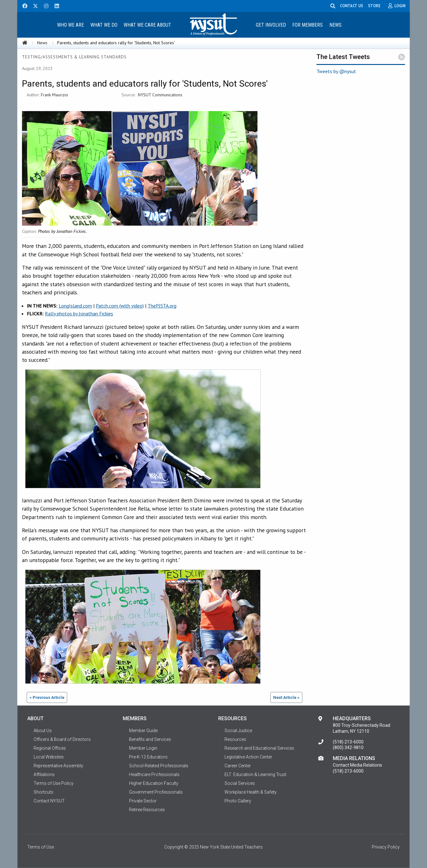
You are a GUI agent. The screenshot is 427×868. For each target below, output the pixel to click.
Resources (235, 739)
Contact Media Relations (357, 765)
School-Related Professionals (159, 766)
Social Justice (238, 731)
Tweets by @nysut (336, 71)
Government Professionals (156, 792)
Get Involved (271, 25)
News (335, 25)
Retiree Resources (147, 810)
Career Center (238, 766)
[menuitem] (70, 25)
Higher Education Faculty (154, 783)
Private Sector (143, 801)
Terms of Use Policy (54, 783)
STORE (374, 6)
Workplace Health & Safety (251, 792)
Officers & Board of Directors (62, 739)
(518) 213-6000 (348, 742)
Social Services (240, 783)
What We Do (104, 25)
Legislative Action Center (248, 757)
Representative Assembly (58, 766)
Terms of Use (41, 847)
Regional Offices (50, 748)
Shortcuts (43, 792)
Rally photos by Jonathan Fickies (79, 313)
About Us (43, 731)
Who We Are (70, 25)
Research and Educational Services (259, 748)
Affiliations (44, 774)
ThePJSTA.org (162, 306)
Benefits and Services (150, 739)
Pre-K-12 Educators (148, 757)
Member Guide (143, 731)
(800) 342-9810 (348, 747)
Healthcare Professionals (154, 774)
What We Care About (147, 25)
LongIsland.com (75, 306)
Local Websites (49, 757)
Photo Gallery (238, 801)
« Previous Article (47, 697)
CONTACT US (351, 6)
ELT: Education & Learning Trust (255, 774)
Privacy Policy (386, 847)
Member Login (143, 748)
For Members (308, 25)
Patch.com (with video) (120, 306)
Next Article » (286, 697)
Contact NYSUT (49, 801)
